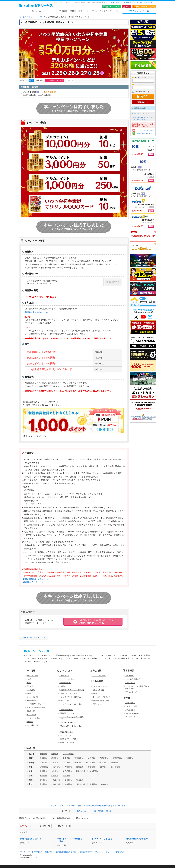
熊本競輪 (105, 784)
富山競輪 (91, 767)
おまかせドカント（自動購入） (71, 697)
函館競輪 (43, 754)
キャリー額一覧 (32, 697)
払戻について (64, 700)
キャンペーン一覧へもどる (34, 637)
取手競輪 (66, 758)
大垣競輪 (68, 767)
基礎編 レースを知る (67, 742)
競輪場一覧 (31, 711)
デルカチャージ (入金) (146, 7)
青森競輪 (55, 754)
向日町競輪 (67, 771)
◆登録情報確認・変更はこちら (36, 579)
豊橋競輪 (80, 767)
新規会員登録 (143, 65)
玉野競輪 (43, 776)
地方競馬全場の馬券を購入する (138, 839)
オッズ (29, 683)
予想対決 (30, 722)
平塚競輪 (78, 762)
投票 (128, 7)
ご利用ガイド (64, 676)
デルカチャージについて (68, 693)
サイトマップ (138, 3)
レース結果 (31, 690)
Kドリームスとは (74, 806)
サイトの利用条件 (132, 713)
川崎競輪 (66, 762)
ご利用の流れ (64, 686)
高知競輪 (68, 780)
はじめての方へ (113, 7)
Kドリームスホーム (57, 806)
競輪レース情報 (119, 806)
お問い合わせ (126, 3)
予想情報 (30, 686)
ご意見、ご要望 (131, 706)
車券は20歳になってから (141, 113)
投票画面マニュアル (67, 713)
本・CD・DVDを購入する (102, 839)
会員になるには (98, 690)
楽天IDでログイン (143, 102)
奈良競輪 (55, 771)
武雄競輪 (68, 784)
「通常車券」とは (66, 732)
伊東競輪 (103, 762)
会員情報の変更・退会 (101, 701)
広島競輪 (55, 776)
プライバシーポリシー (134, 692)
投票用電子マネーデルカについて (72, 690)
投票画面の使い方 (66, 710)
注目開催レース (32, 700)
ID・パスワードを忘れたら (102, 697)
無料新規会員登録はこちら (37, 312)
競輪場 (109, 811)
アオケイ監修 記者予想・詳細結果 (97, 806)
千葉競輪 (55, 762)
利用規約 (48, 852)
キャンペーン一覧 (34, 17)
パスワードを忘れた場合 (145, 130)
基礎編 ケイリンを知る (68, 739)
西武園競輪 (104, 758)
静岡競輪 (115, 762)
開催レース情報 (32, 676)
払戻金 (29, 693)
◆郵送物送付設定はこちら (34, 582)
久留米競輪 (56, 784)
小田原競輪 (91, 762)
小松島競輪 (56, 780)
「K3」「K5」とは (66, 735)
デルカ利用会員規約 (133, 679)
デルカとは (97, 694)
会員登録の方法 (65, 683)
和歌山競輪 (81, 771)
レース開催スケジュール (36, 704)
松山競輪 (80, 780)
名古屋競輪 (44, 767)
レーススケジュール (82, 811)
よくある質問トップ (100, 686)
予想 (94, 811)
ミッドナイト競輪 (33, 718)
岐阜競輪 (57, 767)
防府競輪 (66, 776)
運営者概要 (129, 676)
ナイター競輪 (31, 715)
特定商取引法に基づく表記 (65, 852)
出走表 (29, 679)
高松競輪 (43, 780)
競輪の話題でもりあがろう (31, 839)
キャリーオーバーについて (69, 723)
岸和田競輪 (94, 771)
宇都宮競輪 (79, 758)
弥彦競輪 (43, 758)
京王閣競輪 (117, 758)
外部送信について (86, 852)
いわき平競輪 (68, 754)
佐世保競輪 (81, 784)
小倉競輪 (43, 784)
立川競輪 (130, 758)
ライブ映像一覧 (32, 725)
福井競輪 (43, 771)
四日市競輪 (116, 767)
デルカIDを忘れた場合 (144, 133)
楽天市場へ (150, 3)
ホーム (22, 17)
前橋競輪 (55, 758)
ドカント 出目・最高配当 (36, 708)
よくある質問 (114, 3)
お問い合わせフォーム (97, 622)
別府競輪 (93, 784)
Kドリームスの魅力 (67, 679)
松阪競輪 (103, 767)
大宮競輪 (91, 758)
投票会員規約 (130, 683)
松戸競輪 (43, 762)
